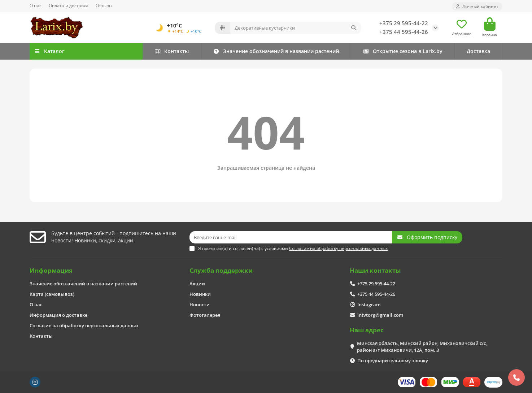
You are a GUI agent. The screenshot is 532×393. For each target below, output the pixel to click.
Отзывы (104, 5)
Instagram (369, 305)
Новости (200, 305)
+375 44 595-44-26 (404, 32)
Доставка (478, 51)
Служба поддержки (221, 270)
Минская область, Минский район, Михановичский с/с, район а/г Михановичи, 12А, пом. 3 (422, 347)
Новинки (200, 294)
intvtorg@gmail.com (380, 315)
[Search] (296, 28)
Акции (197, 284)
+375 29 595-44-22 (404, 23)
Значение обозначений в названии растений (276, 51)
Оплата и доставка (69, 5)
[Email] (291, 237)
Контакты (172, 51)
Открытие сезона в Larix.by (403, 51)
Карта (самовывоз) (52, 294)
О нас (36, 5)
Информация (51, 270)
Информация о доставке (58, 315)
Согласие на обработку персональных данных (84, 325)
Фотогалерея (205, 315)
